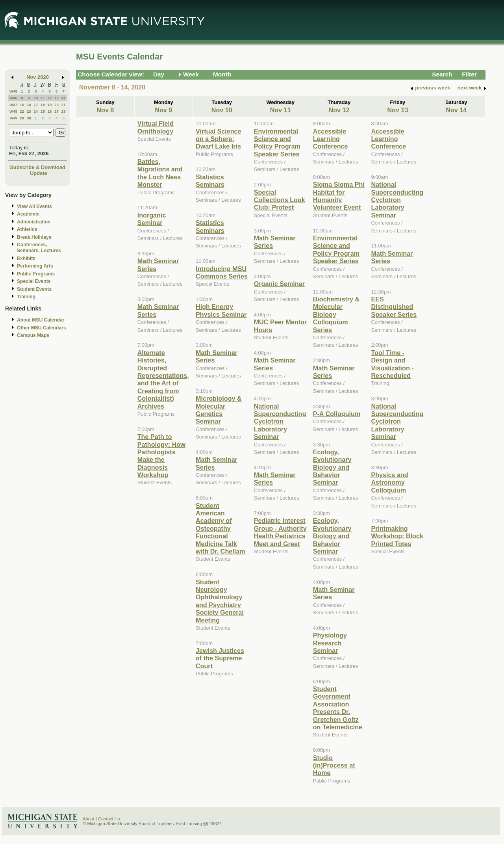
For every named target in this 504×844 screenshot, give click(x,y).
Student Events (34, 289)
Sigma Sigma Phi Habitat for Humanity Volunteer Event (339, 196)
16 (29, 105)
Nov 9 (163, 110)
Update (39, 173)
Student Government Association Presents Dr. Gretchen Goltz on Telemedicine (338, 708)
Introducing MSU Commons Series (222, 272)
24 (36, 111)
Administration (34, 222)
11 (43, 98)
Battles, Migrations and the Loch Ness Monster (160, 173)
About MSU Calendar (41, 320)
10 (36, 98)
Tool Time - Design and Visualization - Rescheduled (392, 364)
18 (43, 105)
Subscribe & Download (38, 167)
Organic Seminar (279, 284)
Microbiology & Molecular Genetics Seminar (219, 410)
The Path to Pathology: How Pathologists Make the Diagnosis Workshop (161, 456)
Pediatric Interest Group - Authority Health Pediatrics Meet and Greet (280, 532)
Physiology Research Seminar (330, 643)
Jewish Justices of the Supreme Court (220, 658)
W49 (13, 118)
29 (22, 118)
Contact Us (109, 819)
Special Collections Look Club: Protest (280, 200)
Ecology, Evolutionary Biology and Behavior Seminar (332, 467)
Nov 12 (339, 110)
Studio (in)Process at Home (334, 765)
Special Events (34, 281)
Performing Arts (35, 266)
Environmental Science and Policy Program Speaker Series (277, 143)
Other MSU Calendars (42, 328)
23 (29, 111)
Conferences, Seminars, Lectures (39, 248)
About (89, 819)
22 (22, 111)
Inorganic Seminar (152, 219)
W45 (13, 91)
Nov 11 (281, 110)
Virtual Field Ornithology (156, 127)
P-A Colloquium (337, 414)
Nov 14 (456, 110)
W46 (13, 98)
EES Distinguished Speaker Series (394, 307)
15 (22, 105)
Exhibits (26, 258)
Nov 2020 (38, 77)
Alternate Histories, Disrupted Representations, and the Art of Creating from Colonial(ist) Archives (163, 379)
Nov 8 (105, 110)
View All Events (34, 206)
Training (26, 297)
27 (57, 111)
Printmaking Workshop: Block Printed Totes (397, 536)
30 (29, 118)
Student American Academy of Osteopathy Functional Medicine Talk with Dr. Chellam (220, 528)
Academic (28, 214)
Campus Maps (33, 335)
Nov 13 (397, 110)
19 (50, 105)
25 (43, 111)
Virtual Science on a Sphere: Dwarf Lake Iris (219, 139)
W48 (13, 111)
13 (57, 98)
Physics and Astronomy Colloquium (389, 482)
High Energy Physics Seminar (221, 310)
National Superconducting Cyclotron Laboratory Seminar (280, 422)
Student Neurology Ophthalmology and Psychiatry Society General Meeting (220, 601)
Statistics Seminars (210, 181)
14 (64, 98)
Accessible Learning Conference (331, 139)
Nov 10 (222, 110)
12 (50, 98)
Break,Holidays (34, 237)
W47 (13, 105)
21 (64, 105)
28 (64, 111)
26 (50, 111)
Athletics (27, 229)
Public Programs (36, 274)
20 (57, 105)
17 (36, 105)
